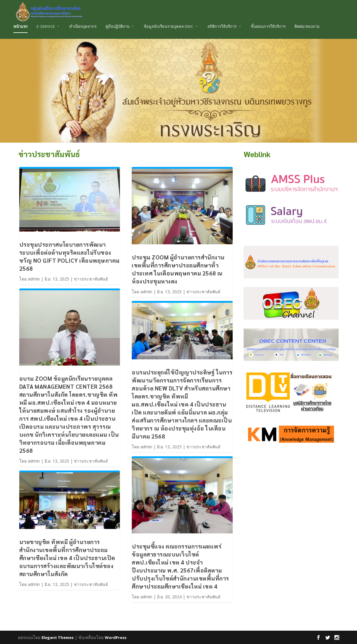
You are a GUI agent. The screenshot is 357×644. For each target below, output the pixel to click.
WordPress (116, 637)
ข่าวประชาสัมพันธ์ (91, 279)
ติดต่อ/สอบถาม (307, 26)
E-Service (46, 26)
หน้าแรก (20, 26)
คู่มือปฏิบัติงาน (117, 26)
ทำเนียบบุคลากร (83, 26)
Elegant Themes (58, 637)
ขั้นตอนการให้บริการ (268, 26)
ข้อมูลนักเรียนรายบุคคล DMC (168, 26)
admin (34, 279)
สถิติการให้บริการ (222, 26)
